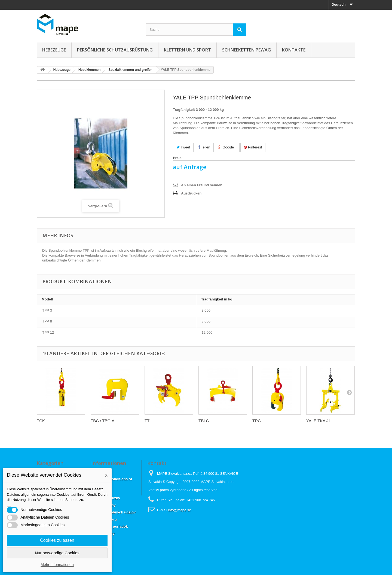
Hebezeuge (54, 50)
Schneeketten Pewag (246, 50)
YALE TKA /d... (320, 421)
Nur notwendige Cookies (57, 553)
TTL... (150, 421)
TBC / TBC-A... (104, 421)
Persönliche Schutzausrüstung (115, 50)
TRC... (258, 421)
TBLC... (205, 421)
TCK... (43, 421)
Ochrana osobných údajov (113, 512)
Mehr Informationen (57, 565)
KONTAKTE (294, 50)
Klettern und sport (187, 50)
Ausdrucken (191, 193)
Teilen (204, 147)
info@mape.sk (179, 510)
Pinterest (253, 147)
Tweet (183, 147)
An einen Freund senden (202, 185)
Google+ (227, 147)
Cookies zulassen (57, 540)
